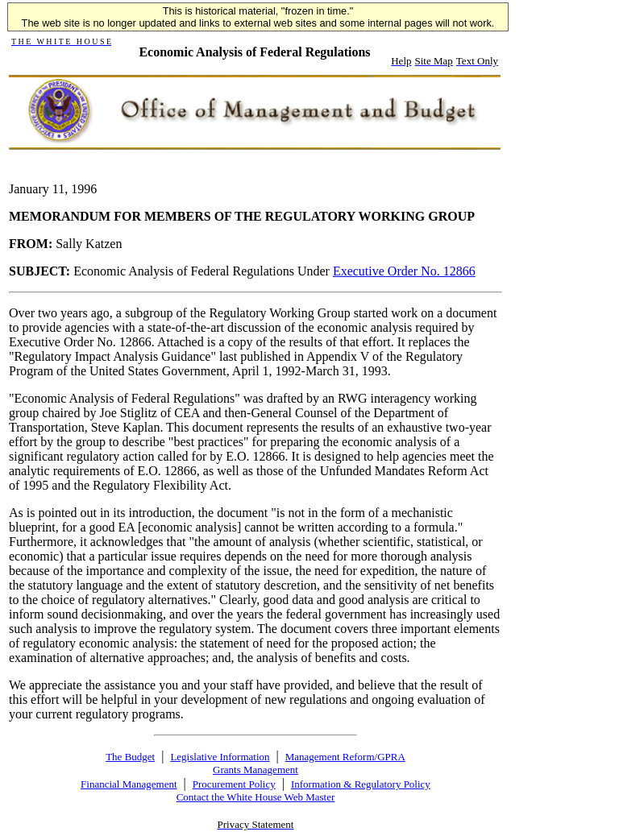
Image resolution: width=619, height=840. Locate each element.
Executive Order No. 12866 (404, 271)
